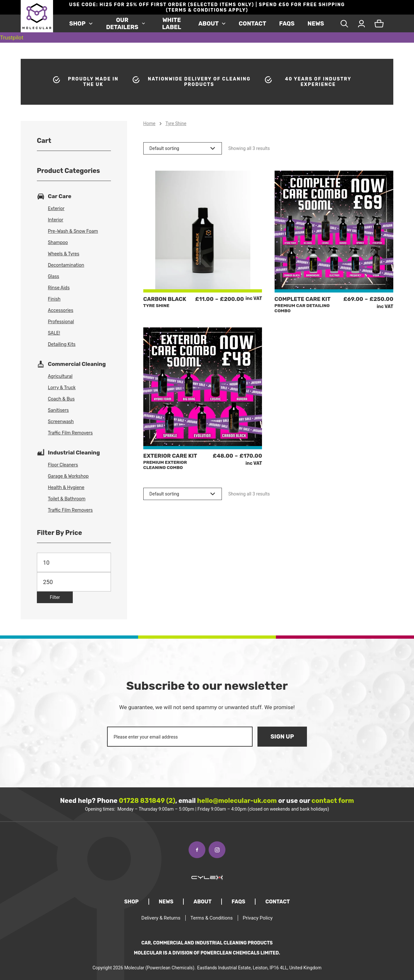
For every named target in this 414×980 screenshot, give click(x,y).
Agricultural (60, 376)
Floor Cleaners (63, 465)
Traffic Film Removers (70, 433)
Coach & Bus (61, 399)
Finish (54, 299)
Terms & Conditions (212, 918)
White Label (172, 24)
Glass (54, 277)
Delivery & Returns (161, 918)
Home (149, 123)
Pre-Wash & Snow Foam (73, 231)
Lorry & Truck (62, 388)
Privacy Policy (258, 918)
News (316, 24)
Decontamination (66, 265)
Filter (55, 597)
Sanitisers (58, 410)
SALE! (54, 333)
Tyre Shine (176, 123)
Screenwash (61, 422)
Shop (77, 24)
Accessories (61, 310)
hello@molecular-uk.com (237, 801)
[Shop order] (183, 148)
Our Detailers (122, 24)
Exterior (56, 209)
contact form (333, 801)
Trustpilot (12, 37)
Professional (61, 322)
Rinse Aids (59, 288)
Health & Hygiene (66, 488)
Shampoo (58, 243)
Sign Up (282, 737)
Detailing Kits (62, 344)
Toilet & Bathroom (67, 499)
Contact (252, 24)
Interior (56, 220)
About (208, 24)
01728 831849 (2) (147, 801)
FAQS (287, 24)
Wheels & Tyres (64, 254)
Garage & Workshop (68, 476)
